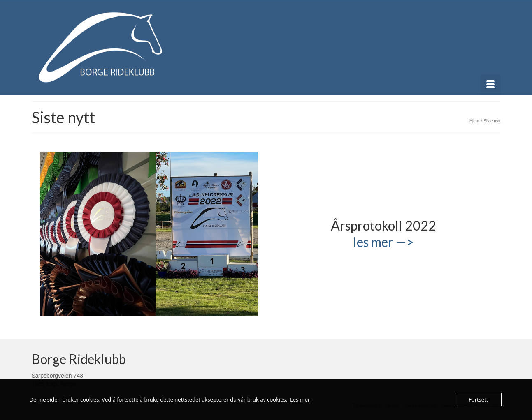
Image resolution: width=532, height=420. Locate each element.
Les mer (300, 399)
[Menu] (490, 85)
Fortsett (478, 399)
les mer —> (383, 242)
